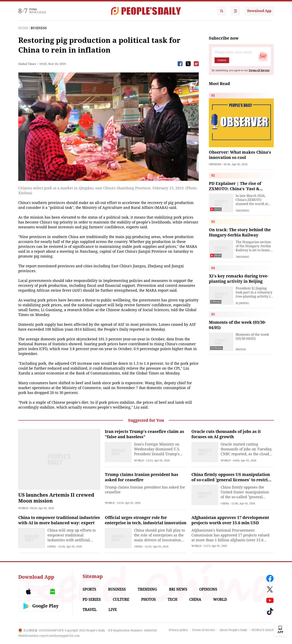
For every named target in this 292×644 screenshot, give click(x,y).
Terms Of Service (259, 70)
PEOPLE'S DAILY (263, 630)
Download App (259, 11)
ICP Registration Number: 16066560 (132, 630)
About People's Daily (233, 630)
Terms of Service (204, 630)
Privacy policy (178, 630)
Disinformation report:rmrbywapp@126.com (49, 636)
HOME (23, 28)
